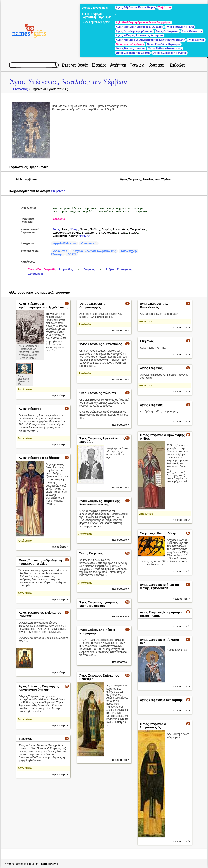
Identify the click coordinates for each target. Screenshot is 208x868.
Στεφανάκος (138, 229)
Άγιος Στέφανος (151, 368)
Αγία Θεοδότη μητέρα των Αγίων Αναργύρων (144, 23)
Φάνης (74, 236)
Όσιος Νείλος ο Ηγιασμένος (165, 49)
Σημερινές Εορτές (75, 65)
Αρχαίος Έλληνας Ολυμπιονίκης (94, 251)
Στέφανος (20, 89)
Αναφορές (157, 65)
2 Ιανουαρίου (99, 8)
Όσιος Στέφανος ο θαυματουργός (153, 726)
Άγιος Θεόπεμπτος (167, 31)
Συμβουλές (178, 65)
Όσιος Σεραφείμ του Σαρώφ (133, 53)
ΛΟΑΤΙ (72, 254)
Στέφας (122, 233)
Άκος (65, 229)
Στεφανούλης (107, 233)
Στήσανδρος (36, 274)
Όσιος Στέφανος (91, 553)
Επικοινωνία (50, 864)
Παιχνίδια (137, 65)
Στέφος (133, 233)
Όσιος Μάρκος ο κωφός (131, 49)
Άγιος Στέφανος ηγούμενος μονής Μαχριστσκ (99, 604)
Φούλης (84, 236)
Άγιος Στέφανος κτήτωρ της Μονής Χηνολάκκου (160, 586)
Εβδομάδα (99, 65)
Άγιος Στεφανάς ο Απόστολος (101, 344)
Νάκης (74, 229)
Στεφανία (59, 219)
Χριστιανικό (89, 243)
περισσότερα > (60, 396)
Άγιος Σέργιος (196, 40)
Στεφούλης (60, 236)
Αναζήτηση (118, 65)
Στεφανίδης (89, 233)
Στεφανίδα (35, 269)
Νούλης (95, 229)
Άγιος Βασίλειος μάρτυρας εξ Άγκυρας (139, 27)
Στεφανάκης (121, 229)
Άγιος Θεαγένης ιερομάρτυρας (135, 31)
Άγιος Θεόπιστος (192, 31)
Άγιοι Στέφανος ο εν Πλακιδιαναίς (154, 305)
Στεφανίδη (50, 269)
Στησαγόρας (125, 269)
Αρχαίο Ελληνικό (64, 243)
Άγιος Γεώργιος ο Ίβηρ (180, 27)
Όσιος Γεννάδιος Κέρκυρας (164, 44)
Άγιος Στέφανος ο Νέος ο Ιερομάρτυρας (97, 631)
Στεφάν (106, 229)
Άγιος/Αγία (60, 251)
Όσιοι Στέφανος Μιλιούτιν (98, 393)
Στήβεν (110, 269)
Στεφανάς (59, 233)
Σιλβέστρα (164, 8)
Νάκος (84, 229)
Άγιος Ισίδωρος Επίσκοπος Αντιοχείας (140, 36)
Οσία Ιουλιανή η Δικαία (130, 44)
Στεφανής (74, 233)
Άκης (56, 229)
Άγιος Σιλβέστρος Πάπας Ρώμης (136, 8)
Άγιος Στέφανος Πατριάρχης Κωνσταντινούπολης (100, 503)
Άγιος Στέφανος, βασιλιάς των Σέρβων (68, 82)
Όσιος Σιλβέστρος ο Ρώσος (170, 53)
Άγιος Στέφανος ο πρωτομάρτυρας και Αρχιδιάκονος (43, 305)
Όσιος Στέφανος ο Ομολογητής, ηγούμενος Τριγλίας (41, 562)
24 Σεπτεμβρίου (26, 179)
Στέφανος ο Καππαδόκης (158, 533)
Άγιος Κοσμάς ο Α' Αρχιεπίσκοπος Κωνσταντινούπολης (150, 40)
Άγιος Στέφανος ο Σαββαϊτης (39, 458)
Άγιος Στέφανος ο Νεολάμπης (161, 700)
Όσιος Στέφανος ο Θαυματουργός (92, 305)
